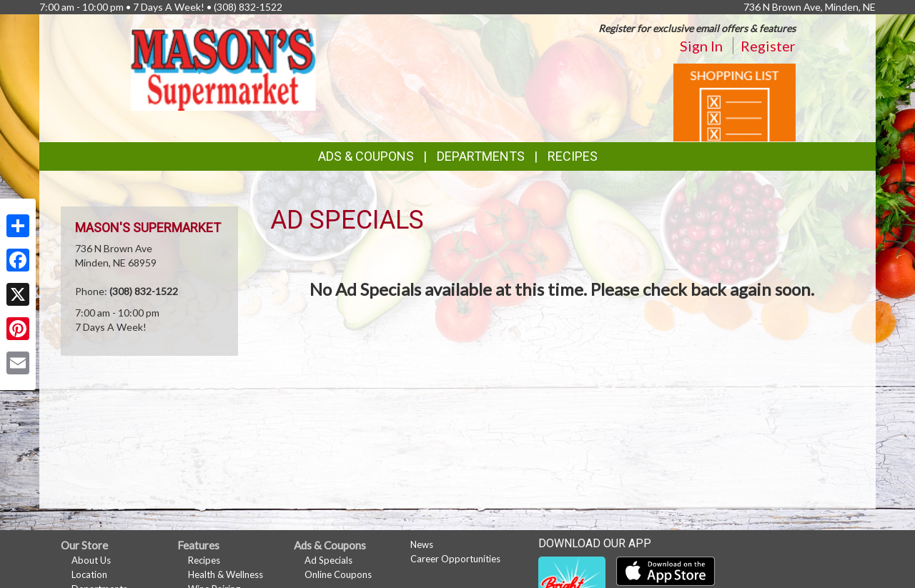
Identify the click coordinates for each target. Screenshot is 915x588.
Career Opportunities (455, 559)
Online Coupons (338, 574)
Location (89, 574)
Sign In (701, 46)
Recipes (573, 156)
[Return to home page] (223, 68)
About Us (91, 560)
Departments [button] (481, 156)
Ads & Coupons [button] (366, 156)
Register (768, 46)
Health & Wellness (226, 574)
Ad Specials (328, 560)
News (422, 544)
